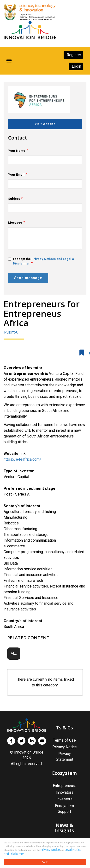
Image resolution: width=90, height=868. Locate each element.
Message (15, 223)
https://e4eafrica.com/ (22, 459)
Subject (14, 199)
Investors (64, 799)
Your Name (17, 151)
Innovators (65, 792)
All (14, 653)
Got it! (45, 862)
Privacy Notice (50, 850)
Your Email (16, 175)
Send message (28, 278)
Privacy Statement (65, 757)
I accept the (41, 261)
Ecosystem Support (64, 809)
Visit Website (45, 124)
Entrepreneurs (65, 786)
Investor (11, 332)
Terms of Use (64, 740)
